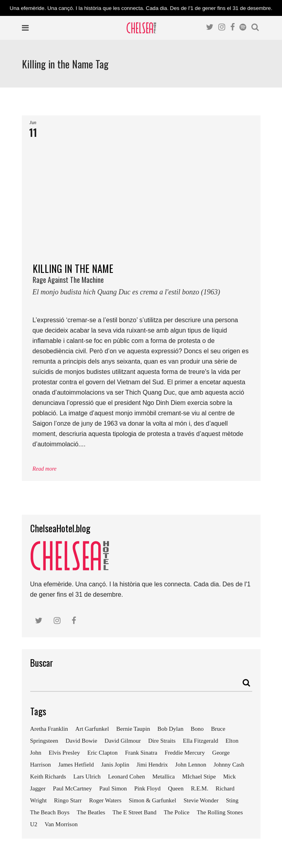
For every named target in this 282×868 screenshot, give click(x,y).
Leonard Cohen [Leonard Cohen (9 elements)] (127, 777)
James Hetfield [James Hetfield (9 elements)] (76, 765)
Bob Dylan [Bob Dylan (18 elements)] (170, 729)
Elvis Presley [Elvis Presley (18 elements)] (64, 753)
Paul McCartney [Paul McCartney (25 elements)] (72, 788)
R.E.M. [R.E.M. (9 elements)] (200, 788)
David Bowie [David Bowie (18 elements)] (82, 741)
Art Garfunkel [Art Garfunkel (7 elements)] (92, 729)
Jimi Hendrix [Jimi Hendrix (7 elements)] (152, 765)
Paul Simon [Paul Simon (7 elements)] (113, 788)
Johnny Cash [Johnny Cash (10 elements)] (229, 765)
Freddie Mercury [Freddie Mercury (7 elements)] (185, 753)
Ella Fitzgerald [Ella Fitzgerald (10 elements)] (201, 741)
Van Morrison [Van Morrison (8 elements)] (61, 824)
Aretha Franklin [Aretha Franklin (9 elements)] (49, 729)
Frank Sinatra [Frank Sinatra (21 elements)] (141, 753)
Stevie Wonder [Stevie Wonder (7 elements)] (201, 800)
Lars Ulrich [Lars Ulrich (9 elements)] (87, 777)
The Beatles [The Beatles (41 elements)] (91, 812)
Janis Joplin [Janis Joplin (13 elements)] (115, 765)
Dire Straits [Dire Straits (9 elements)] (162, 741)
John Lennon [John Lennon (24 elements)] (191, 765)
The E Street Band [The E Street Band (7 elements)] (134, 812)
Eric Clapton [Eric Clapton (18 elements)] (103, 753)
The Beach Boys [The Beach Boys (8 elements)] (50, 812)
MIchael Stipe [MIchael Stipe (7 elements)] (199, 777)
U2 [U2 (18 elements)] (34, 824)
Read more (45, 469)
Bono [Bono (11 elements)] (197, 729)
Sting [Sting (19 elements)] (232, 800)
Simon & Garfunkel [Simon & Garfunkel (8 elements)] (153, 800)
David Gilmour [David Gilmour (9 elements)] (123, 741)
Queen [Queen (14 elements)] (176, 788)
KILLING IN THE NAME (141, 282)
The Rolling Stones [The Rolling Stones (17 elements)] (220, 812)
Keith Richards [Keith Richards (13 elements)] (48, 777)
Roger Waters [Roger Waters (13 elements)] (105, 800)
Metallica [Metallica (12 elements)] (164, 777)
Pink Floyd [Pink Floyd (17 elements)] (148, 788)
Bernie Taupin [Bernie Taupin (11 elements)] (133, 729)
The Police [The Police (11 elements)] (177, 812)
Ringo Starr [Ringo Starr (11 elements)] (68, 800)
